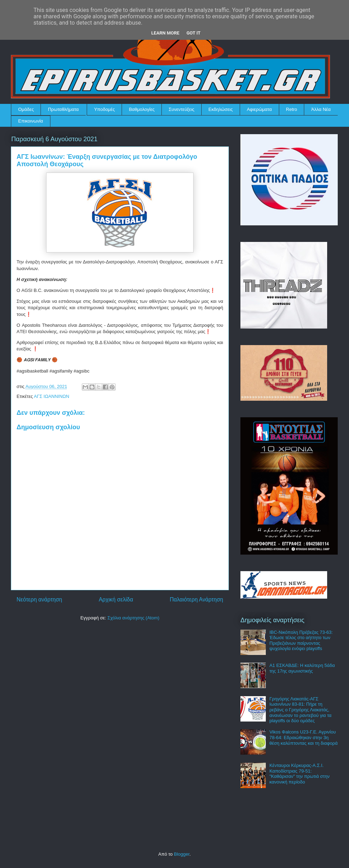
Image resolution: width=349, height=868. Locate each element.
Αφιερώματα (259, 109)
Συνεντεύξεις (182, 109)
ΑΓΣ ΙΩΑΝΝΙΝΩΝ (51, 396)
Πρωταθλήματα (63, 109)
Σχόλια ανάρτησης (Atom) (133, 618)
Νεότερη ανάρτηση (39, 600)
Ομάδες (26, 109)
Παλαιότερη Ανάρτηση (196, 600)
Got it (194, 33)
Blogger (182, 854)
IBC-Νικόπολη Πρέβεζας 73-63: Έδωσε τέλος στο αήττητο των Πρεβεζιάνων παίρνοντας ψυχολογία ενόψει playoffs (301, 641)
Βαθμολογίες (142, 109)
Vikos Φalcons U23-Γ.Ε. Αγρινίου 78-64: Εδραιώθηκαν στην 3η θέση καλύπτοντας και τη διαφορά (304, 737)
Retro (292, 109)
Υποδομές (105, 109)
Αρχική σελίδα (116, 600)
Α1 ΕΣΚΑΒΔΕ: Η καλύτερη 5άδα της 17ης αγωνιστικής (302, 668)
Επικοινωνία (31, 121)
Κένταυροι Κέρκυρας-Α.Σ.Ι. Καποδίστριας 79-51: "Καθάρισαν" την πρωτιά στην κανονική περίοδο (299, 774)
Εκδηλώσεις (221, 109)
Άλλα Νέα (321, 109)
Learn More (165, 33)
